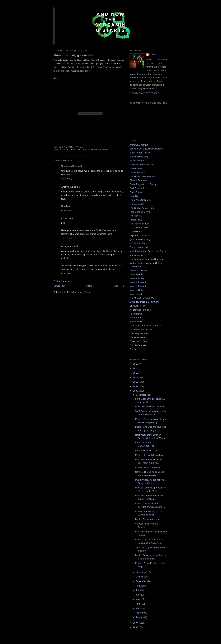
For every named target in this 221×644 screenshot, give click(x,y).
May (138, 599)
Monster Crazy (137, 278)
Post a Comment (62, 281)
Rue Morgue (136, 314)
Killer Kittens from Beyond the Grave (148, 251)
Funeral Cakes (137, 204)
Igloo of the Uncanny (140, 239)
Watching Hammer (139, 333)
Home (89, 286)
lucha (66, 150)
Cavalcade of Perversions (142, 176)
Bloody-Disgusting (139, 157)
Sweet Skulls (136, 322)
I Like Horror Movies (140, 228)
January (140, 617)
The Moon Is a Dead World (143, 298)
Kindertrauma (136, 255)
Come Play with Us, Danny (143, 184)
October (140, 577)
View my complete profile (144, 93)
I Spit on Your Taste (139, 235)
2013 (136, 368)
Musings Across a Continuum (144, 302)
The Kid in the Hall (139, 247)
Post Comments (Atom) (79, 292)
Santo (106, 150)
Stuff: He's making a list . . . (149, 451)
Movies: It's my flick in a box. (149, 455)
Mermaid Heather (138, 270)
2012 (136, 373)
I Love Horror (136, 231)
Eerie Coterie (136, 192)
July (138, 590)
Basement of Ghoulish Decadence (147, 149)
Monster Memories (139, 286)
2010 (136, 382)
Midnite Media (137, 274)
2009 (136, 386)
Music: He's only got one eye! (150, 407)
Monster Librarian (138, 282)
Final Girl (134, 196)
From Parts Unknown (140, 200)
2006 (136, 627)
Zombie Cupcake (138, 345)
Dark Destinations (138, 188)
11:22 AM (67, 238)
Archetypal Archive (139, 145)
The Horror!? (136, 216)
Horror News (136, 220)
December (141, 395)
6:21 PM (66, 274)
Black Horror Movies (140, 153)
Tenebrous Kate (69, 166)
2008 (136, 391)
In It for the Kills (137, 243)
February (141, 613)
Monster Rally (136, 290)
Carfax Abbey (136, 168)
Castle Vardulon (137, 172)
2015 (136, 364)
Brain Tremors (137, 161)
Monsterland (136, 294)
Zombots (134, 349)
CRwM (65, 218)
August (140, 586)
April (138, 604)
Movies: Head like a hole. (148, 467)
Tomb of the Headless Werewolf (145, 326)
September (142, 581)
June (139, 595)
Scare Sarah (136, 318)
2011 (136, 377)
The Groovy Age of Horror (142, 208)
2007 (136, 623)
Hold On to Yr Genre (140, 212)
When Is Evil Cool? (139, 341)
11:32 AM (67, 179)
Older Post (119, 286)
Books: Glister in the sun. (148, 519)
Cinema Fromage (138, 180)
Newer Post (59, 286)
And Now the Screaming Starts (111, 22)
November (141, 572)
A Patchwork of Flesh (140, 310)
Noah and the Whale (90, 150)
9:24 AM (66, 211)
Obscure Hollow (137, 306)
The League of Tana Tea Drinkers (146, 259)
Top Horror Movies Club (141, 330)
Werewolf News (137, 337)
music (74, 150)
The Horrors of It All (139, 224)
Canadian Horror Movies (142, 164)
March (139, 608)
